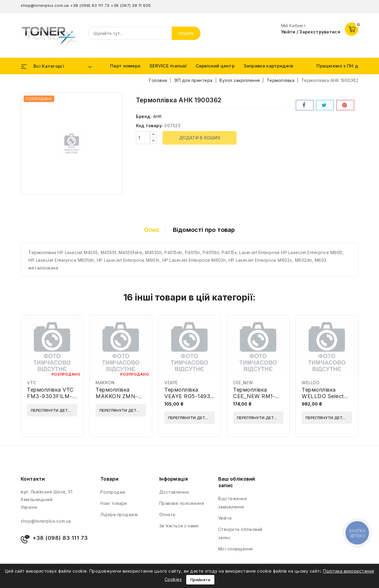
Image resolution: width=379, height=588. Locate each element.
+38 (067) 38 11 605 (131, 5)
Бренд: (144, 116)
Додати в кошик (200, 138)
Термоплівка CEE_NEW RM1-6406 (254, 396)
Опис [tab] (152, 230)
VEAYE (171, 383)
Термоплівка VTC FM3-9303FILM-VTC (50, 396)
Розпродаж (113, 492)
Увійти (225, 518)
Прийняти (200, 580)
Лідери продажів (119, 514)
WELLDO (311, 383)
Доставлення (174, 492)
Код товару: (150, 126)
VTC (32, 383)
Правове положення (182, 503)
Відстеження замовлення (233, 503)
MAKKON (105, 383)
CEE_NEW (243, 383)
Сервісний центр (215, 66)
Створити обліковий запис (240, 533)
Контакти (33, 479)
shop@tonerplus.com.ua (45, 5)
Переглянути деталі (53, 410)
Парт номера (125, 66)
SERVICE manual (168, 66)
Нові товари (114, 503)
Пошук (186, 33)
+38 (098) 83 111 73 (90, 5)
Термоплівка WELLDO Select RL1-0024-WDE (323, 396)
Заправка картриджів (269, 66)
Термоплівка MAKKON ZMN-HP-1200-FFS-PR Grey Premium (118, 399)
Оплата (167, 514)
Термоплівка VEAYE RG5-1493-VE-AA (189, 396)
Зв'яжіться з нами (179, 526)
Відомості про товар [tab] (204, 230)
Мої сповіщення (236, 549)
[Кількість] (143, 138)
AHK (158, 116)
